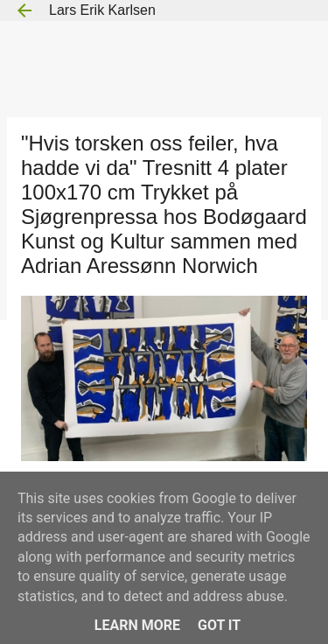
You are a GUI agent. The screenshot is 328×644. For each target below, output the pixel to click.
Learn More (137, 625)
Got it (219, 625)
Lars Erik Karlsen (102, 10)
